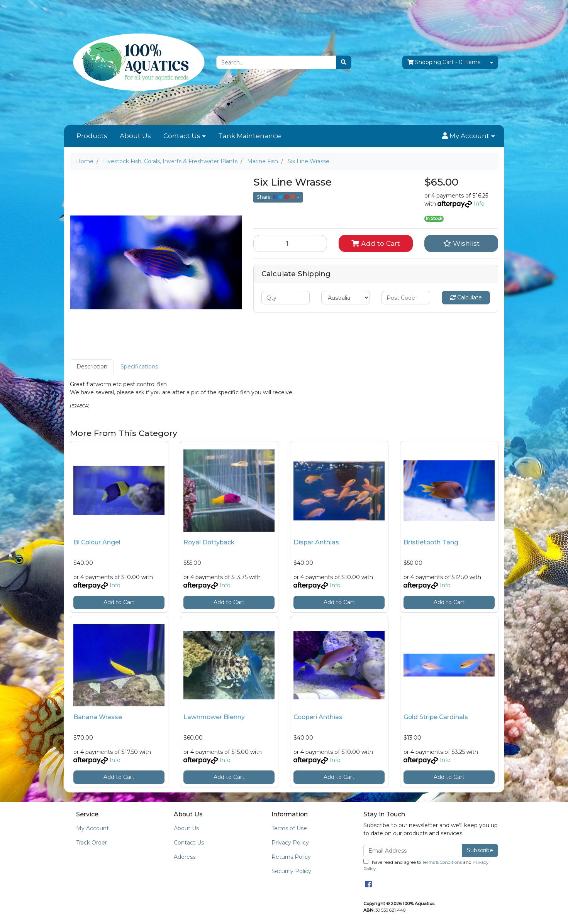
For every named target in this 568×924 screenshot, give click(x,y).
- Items (444, 62)
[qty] (286, 298)
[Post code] (406, 298)
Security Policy (291, 871)
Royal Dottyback (209, 542)
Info (479, 204)
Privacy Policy (290, 843)
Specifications (139, 367)
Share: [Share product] (276, 197)
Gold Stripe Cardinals (436, 717)
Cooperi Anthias (318, 717)
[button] (468, 136)
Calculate (466, 297)
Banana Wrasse (98, 717)
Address (185, 857)
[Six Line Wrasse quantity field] (290, 243)
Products (92, 136)
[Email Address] (413, 851)
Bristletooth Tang (431, 542)
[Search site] (344, 62)
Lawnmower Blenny (214, 717)
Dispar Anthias (316, 542)
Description (92, 367)
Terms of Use (289, 828)
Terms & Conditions (442, 862)
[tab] (92, 367)
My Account (92, 828)
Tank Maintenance (250, 136)
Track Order (92, 843)
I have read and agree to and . (426, 865)
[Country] (346, 298)
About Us (135, 136)
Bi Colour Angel (97, 542)
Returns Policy (291, 857)
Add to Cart (376, 243)
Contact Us (182, 136)
